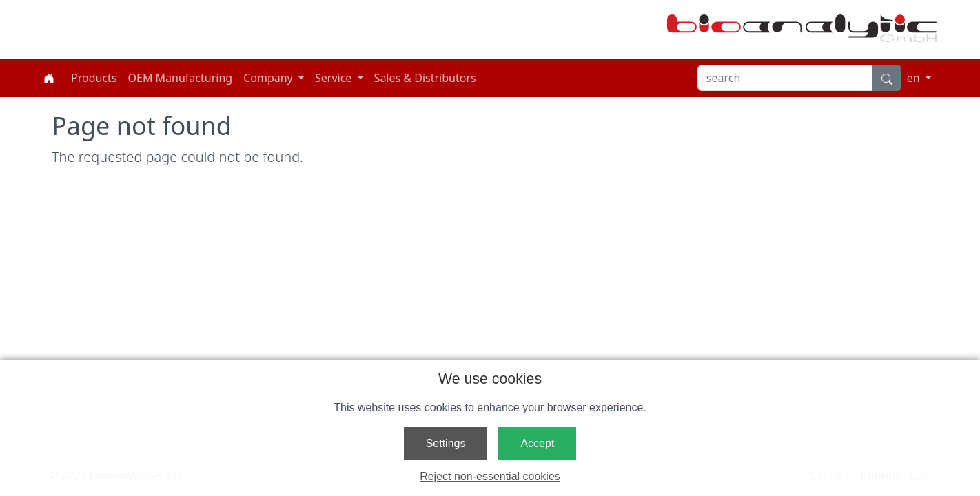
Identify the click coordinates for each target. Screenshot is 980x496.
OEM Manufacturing (181, 78)
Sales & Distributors (425, 78)
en (915, 78)
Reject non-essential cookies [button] (490, 476)
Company (269, 78)
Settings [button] (446, 443)
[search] (785, 78)
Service (335, 78)
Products (94, 78)
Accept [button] (537, 443)
